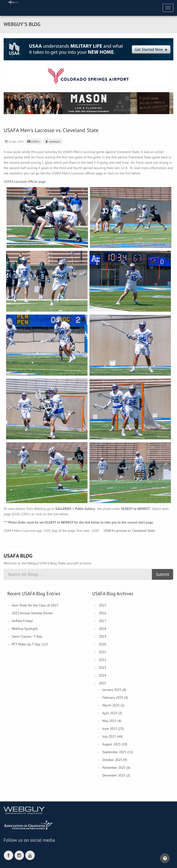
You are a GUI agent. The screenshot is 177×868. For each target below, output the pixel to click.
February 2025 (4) (115, 697)
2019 (103, 636)
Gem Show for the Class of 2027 (35, 605)
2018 (103, 629)
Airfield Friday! (22, 621)
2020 (103, 644)
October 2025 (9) (115, 760)
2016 (103, 613)
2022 (103, 660)
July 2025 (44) (113, 736)
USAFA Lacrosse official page (25, 181)
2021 (103, 652)
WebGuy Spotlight (25, 629)
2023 (103, 668)
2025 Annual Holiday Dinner (32, 613)
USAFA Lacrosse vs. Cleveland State (129, 531)
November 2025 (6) (116, 768)
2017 (103, 621)
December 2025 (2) (116, 775)
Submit (162, 574)
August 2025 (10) (115, 744)
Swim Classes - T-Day (27, 636)
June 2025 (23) (113, 729)
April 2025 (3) (112, 713)
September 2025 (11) (118, 752)
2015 (103, 605)
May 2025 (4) (112, 721)
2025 (103, 683)
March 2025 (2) (113, 705)
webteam (52, 141)
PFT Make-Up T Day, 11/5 (30, 644)
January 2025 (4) (114, 690)
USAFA (33, 141)
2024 (103, 675)
